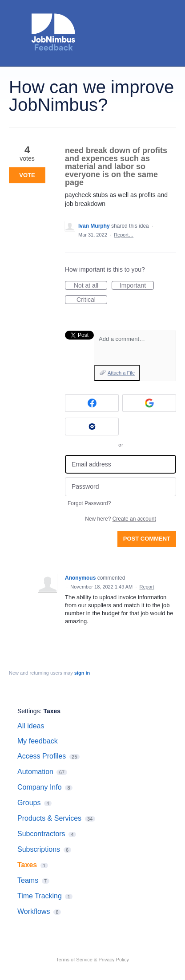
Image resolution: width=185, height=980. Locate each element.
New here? (120, 519)
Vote (27, 175)
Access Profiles (42, 756)
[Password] (121, 487)
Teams (28, 880)
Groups (29, 803)
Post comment (147, 539)
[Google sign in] (149, 403)
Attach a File (121, 373)
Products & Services (49, 818)
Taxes (52, 711)
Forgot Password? (89, 503)
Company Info (40, 787)
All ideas (31, 726)
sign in (82, 673)
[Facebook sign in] (92, 403)
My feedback (38, 741)
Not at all (90, 286)
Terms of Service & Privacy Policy (92, 960)
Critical (92, 300)
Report (147, 587)
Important (137, 286)
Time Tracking (40, 896)
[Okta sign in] (92, 427)
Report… (124, 235)
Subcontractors (41, 834)
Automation (35, 772)
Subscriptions (39, 849)
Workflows (34, 911)
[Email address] (121, 464)
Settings (29, 711)
